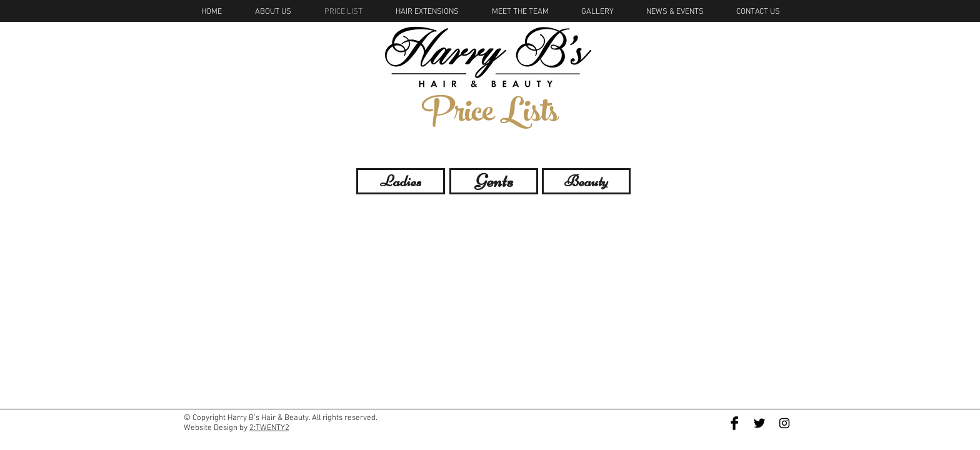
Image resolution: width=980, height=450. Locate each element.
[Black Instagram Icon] (784, 423)
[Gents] (494, 181)
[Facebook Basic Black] (734, 423)
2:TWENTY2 (269, 428)
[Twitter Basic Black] (759, 423)
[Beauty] (586, 181)
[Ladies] (401, 181)
